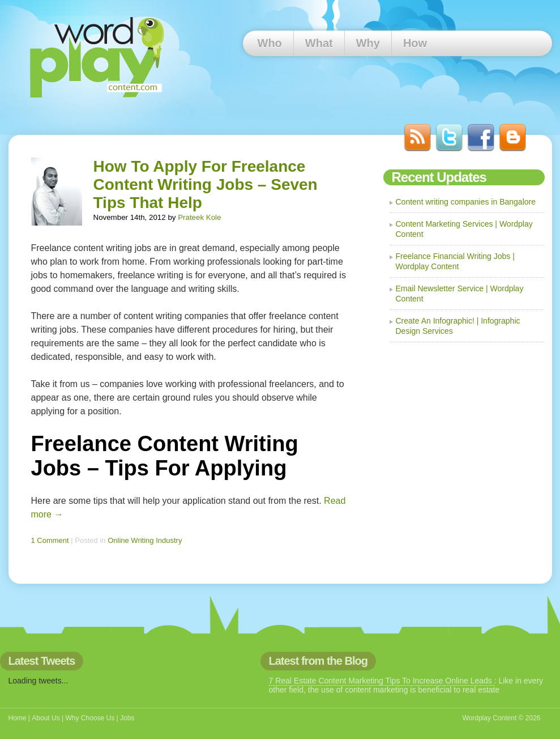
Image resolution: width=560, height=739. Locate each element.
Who (270, 43)
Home (18, 718)
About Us (46, 718)
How (415, 43)
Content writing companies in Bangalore (466, 202)
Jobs (127, 718)
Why (368, 43)
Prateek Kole (199, 217)
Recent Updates (439, 177)
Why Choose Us (90, 718)
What (319, 43)
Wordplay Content (489, 718)
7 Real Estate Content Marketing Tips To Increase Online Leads (382, 681)
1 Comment (50, 540)
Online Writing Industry (145, 540)
